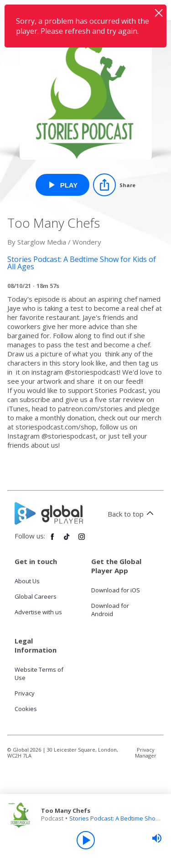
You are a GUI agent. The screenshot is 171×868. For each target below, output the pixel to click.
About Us (27, 581)
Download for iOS (116, 590)
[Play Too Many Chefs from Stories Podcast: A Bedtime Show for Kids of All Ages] (63, 185)
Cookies (26, 709)
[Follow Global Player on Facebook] (52, 540)
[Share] (114, 185)
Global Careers (36, 596)
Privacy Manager (146, 753)
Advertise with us (38, 612)
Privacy (25, 693)
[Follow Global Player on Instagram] (82, 540)
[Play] (86, 840)
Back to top (132, 514)
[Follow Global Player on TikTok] (67, 540)
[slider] (157, 838)
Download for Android (110, 610)
